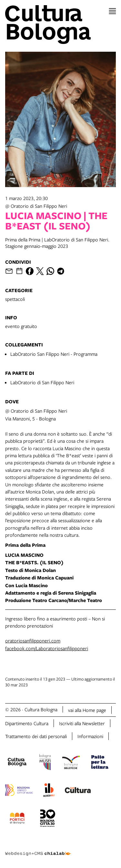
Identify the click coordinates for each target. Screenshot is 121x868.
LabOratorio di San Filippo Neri (42, 382)
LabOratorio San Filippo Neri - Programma (54, 354)
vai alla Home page (87, 710)
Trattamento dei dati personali (36, 736)
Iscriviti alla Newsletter (82, 723)
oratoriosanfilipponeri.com (33, 640)
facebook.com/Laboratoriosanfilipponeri (47, 648)
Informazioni (90, 736)
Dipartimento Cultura (27, 723)
